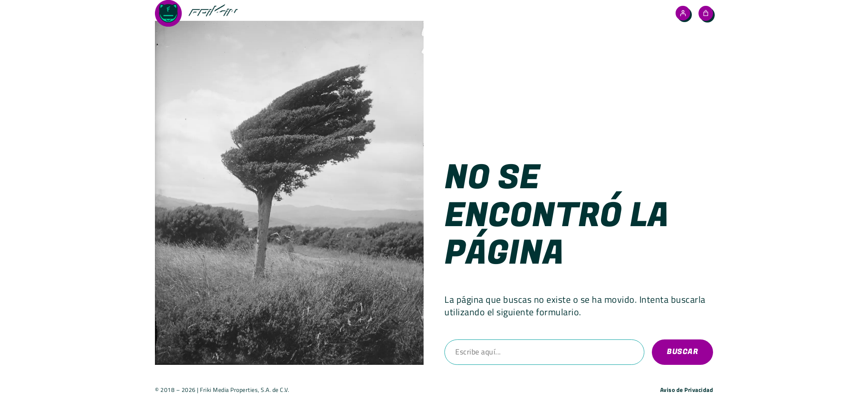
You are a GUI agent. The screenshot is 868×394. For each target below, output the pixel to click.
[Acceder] (683, 13)
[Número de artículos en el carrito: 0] (706, 13)
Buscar (682, 352)
